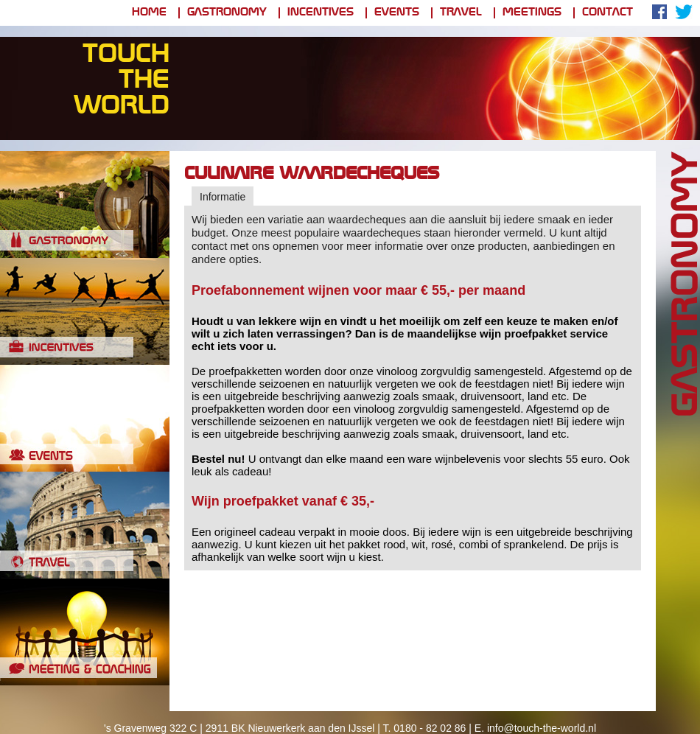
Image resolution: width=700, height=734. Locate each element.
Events (397, 13)
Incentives (321, 13)
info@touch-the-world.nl (542, 728)
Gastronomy (227, 13)
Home (149, 13)
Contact (608, 13)
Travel (461, 13)
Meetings (532, 13)
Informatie (223, 197)
